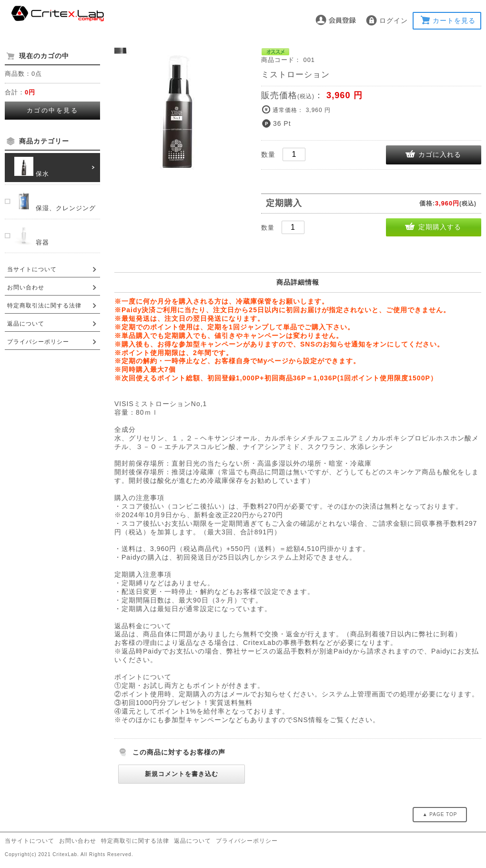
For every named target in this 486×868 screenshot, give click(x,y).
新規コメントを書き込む (182, 774)
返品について (26, 324)
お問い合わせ (26, 287)
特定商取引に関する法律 (135, 841)
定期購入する (440, 227)
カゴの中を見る (53, 110)
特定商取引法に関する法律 (44, 306)
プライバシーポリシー (38, 342)
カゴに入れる (440, 154)
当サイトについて (32, 269)
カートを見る (454, 20)
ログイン (394, 20)
